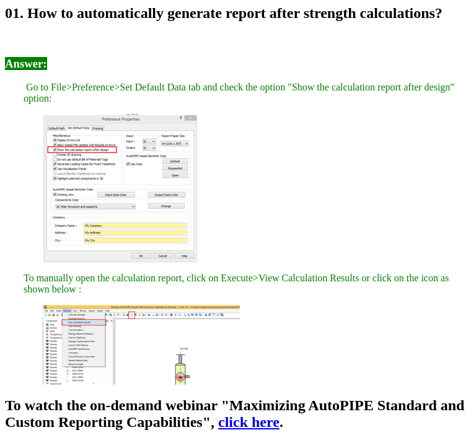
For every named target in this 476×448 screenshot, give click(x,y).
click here (249, 422)
